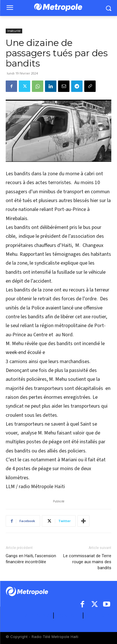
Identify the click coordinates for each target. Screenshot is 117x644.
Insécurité (14, 31)
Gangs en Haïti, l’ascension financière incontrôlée (31, 559)
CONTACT (68, 616)
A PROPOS (39, 616)
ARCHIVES (98, 616)
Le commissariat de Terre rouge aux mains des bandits (87, 562)
